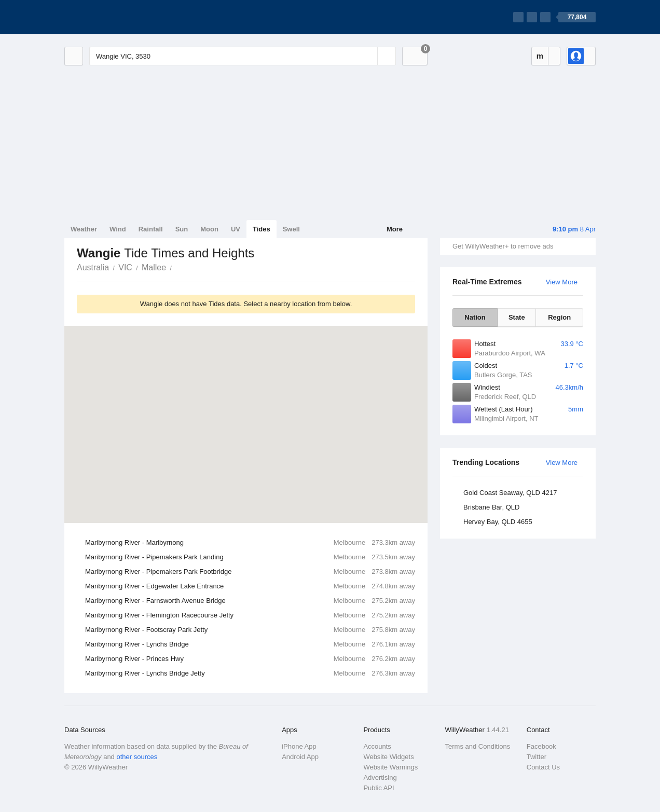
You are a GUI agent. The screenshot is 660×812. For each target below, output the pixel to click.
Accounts (377, 746)
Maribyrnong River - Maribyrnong (250, 543)
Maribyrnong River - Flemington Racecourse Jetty (250, 615)
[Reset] (368, 56)
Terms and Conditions (478, 746)
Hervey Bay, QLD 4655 (498, 522)
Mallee (154, 267)
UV (236, 229)
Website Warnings (390, 767)
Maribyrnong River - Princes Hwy (250, 659)
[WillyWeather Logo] (113, 17)
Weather (84, 229)
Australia (93, 267)
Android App (300, 757)
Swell (291, 229)
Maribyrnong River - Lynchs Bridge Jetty (250, 673)
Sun (182, 229)
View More (562, 282)
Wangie (177, 267)
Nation (475, 317)
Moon (209, 229)
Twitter (537, 757)
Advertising (380, 777)
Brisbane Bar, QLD (491, 507)
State (517, 317)
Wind (118, 229)
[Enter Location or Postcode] (243, 56)
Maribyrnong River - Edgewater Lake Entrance (250, 586)
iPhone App (299, 746)
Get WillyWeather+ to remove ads (503, 246)
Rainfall (151, 229)
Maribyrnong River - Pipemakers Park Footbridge (250, 572)
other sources (137, 757)
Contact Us (543, 767)
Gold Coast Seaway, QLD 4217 (510, 493)
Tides (262, 229)
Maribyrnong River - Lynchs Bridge (250, 644)
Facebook (541, 746)
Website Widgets (388, 757)
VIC (125, 267)
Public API (379, 788)
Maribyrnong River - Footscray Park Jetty (250, 630)
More (395, 229)
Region (559, 317)
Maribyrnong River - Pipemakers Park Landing (250, 557)
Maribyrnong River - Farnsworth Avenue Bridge (250, 601)
